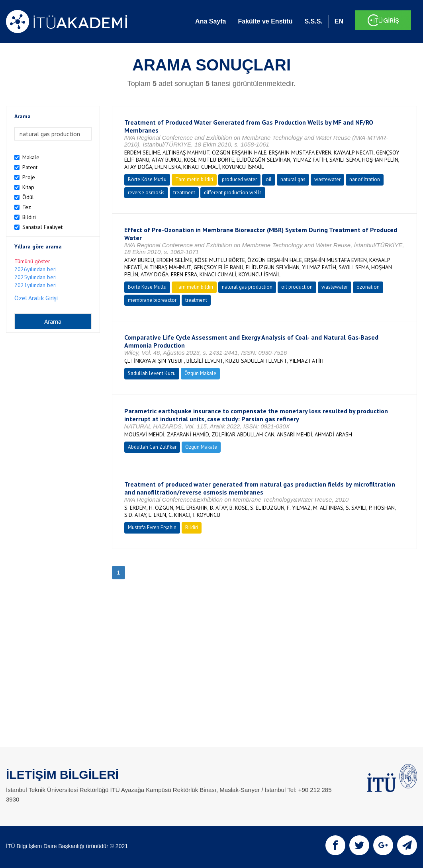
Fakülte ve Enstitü (265, 21)
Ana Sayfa (211, 21)
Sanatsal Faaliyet (42, 227)
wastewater (327, 179)
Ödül (28, 197)
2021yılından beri (35, 285)
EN (339, 21)
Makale (31, 157)
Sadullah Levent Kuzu (152, 373)
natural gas (293, 179)
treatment (184, 193)
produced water (239, 179)
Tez (27, 207)
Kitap (28, 187)
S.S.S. (313, 21)
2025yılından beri (35, 277)
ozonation (368, 287)
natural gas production (247, 287)
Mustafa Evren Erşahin (152, 527)
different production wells (233, 193)
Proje (29, 177)
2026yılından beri (35, 269)
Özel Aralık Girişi (36, 298)
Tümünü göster (32, 261)
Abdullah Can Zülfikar (152, 447)
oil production (297, 287)
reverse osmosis (146, 193)
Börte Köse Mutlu (147, 179)
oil (269, 179)
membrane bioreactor (152, 300)
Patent (30, 167)
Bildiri (29, 217)
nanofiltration (365, 179)
